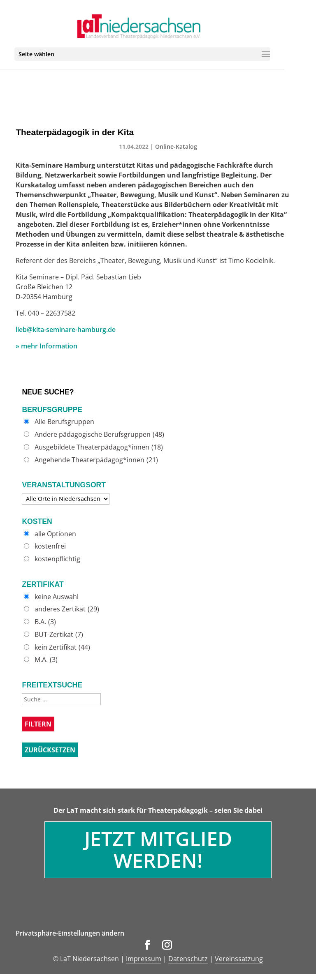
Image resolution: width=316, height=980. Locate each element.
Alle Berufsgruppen (64, 422)
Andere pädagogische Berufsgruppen (99, 435)
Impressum (144, 959)
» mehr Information (46, 346)
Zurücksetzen (50, 750)
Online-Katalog (176, 146)
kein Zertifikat (62, 647)
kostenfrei (50, 546)
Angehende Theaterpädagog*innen (96, 460)
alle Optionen (55, 534)
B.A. (45, 622)
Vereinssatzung (239, 959)
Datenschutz (188, 959)
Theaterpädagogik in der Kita (75, 132)
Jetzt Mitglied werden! (158, 849)
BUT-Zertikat (59, 635)
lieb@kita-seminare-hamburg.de (66, 330)
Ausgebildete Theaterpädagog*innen (99, 447)
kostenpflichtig (57, 559)
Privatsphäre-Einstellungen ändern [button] (70, 933)
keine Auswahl (57, 597)
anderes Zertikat (67, 609)
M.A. (46, 660)
